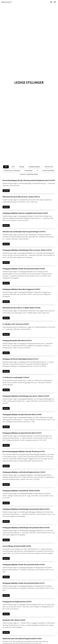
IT (38, 171)
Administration (49, 167)
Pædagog (22, 167)
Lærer (13, 167)
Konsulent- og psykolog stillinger (29, 174)
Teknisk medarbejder (48, 171)
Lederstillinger (29, 171)
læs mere (6, 191)
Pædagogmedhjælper (34, 167)
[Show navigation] (55, 2)
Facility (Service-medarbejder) (12, 171)
